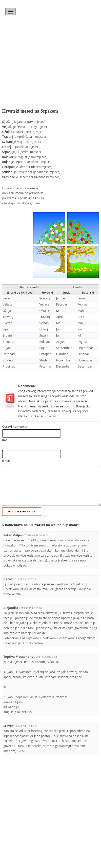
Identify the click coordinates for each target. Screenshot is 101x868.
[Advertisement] (49, 49)
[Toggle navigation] (11, 11)
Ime (5, 440)
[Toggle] (10, 9)
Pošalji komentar (22, 512)
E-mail (6, 460)
